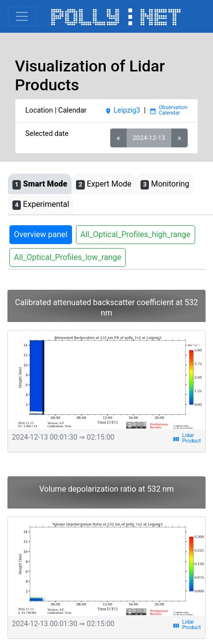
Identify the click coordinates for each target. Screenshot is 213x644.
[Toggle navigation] (22, 16)
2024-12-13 (149, 138)
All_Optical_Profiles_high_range (136, 234)
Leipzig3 (123, 110)
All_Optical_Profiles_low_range (68, 257)
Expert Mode (104, 184)
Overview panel (41, 234)
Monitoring (165, 184)
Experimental (41, 205)
